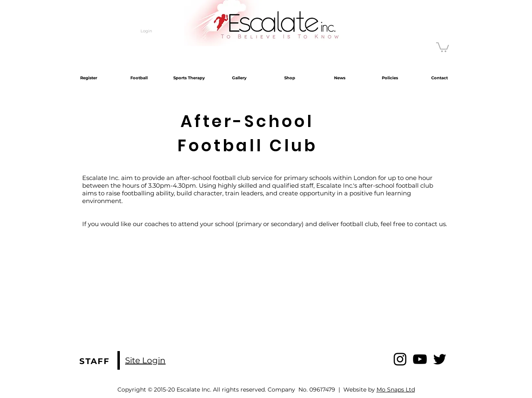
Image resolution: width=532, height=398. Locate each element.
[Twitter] (440, 359)
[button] (443, 47)
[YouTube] (420, 359)
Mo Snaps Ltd (396, 390)
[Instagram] (400, 359)
